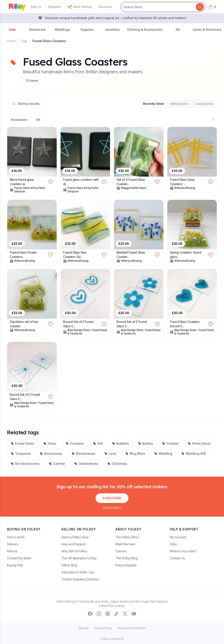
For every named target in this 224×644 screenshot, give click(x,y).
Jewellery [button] (112, 30)
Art (38, 119)
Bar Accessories (25, 463)
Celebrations (86, 463)
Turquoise (21, 453)
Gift (98, 443)
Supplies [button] (87, 30)
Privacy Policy (103, 628)
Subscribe (112, 498)
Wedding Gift (193, 453)
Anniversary (51, 453)
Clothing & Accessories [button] (145, 30)
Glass (50, 443)
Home (11, 41)
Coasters (75, 443)
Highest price (176, 104)
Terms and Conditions (132, 628)
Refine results (26, 104)
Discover (105, 7)
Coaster (170, 443)
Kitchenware (83, 453)
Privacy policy (112, 507)
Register (54, 7)
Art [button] (178, 30)
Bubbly (145, 443)
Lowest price (203, 104)
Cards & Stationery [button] (207, 30)
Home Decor (199, 443)
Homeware (19, 119)
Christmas (117, 463)
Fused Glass (22, 443)
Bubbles (120, 443)
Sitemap (84, 628)
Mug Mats (135, 453)
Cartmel (57, 463)
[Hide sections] (213, 119)
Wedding (163, 453)
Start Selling (80, 7)
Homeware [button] (37, 30)
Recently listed (148, 104)
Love (110, 453)
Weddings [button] (62, 30)
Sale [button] (12, 30)
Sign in (36, 7)
